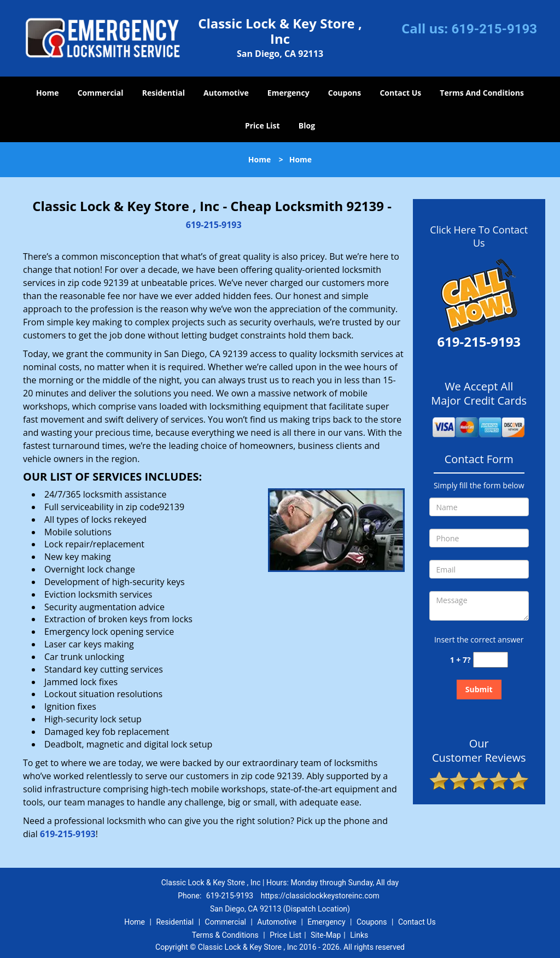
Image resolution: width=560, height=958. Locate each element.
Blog (307, 125)
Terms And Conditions (482, 93)
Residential (164, 93)
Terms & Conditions (225, 935)
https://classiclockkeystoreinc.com (320, 896)
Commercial (101, 93)
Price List (262, 125)
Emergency (288, 93)
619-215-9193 (494, 29)
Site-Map (326, 935)
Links (359, 935)
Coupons (345, 93)
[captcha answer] (491, 660)
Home (47, 93)
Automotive (226, 93)
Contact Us (400, 93)
